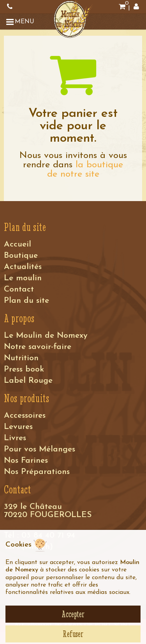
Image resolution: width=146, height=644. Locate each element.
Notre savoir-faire (38, 347)
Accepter (73, 614)
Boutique (21, 256)
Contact (19, 289)
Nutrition (21, 358)
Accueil (18, 244)
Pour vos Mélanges (40, 449)
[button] (21, 22)
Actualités (23, 267)
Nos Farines (26, 461)
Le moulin (23, 278)
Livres (15, 438)
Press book (24, 369)
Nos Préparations (37, 472)
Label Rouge (28, 381)
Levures (18, 427)
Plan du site (26, 301)
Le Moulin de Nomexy (46, 336)
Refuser (73, 634)
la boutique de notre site (85, 170)
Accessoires (25, 416)
